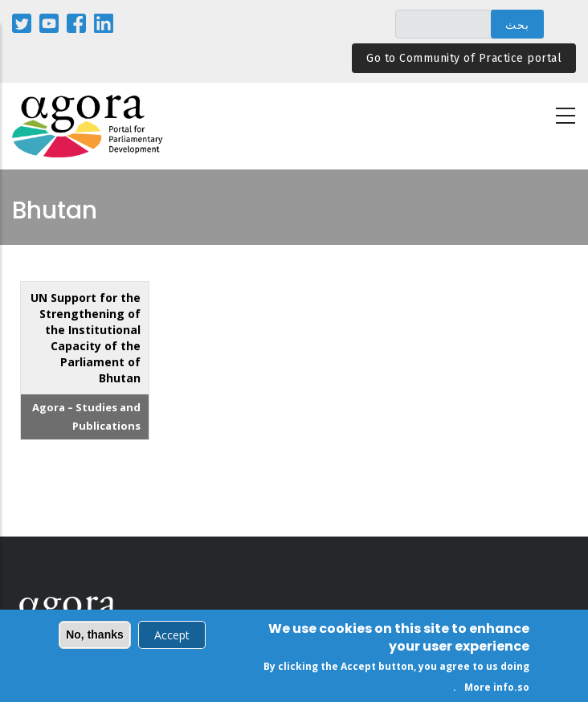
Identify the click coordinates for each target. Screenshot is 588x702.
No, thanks (95, 636)
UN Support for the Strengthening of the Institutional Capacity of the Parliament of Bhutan (86, 338)
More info (489, 688)
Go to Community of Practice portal (464, 58)
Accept (172, 637)
